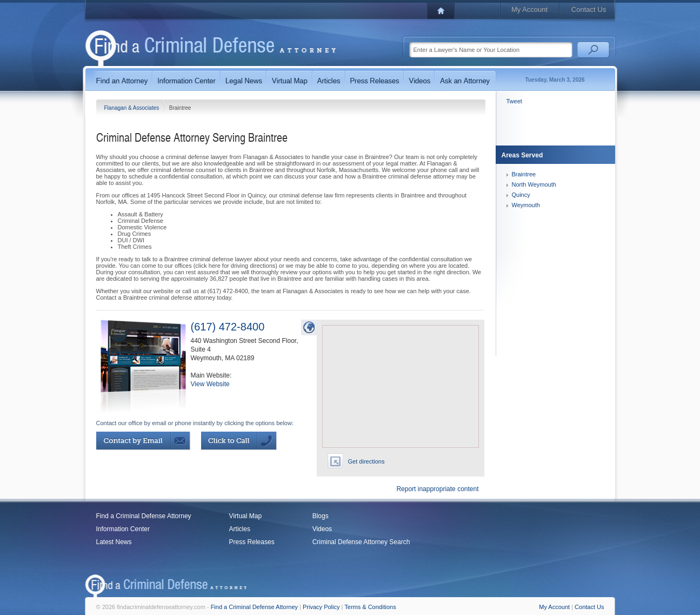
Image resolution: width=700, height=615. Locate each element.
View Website (210, 384)
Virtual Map (245, 516)
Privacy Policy (321, 607)
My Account (529, 9)
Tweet (514, 101)
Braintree (524, 174)
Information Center (123, 529)
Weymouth (526, 205)
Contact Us (589, 9)
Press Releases (252, 542)
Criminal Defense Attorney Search (361, 542)
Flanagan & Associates (133, 108)
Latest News (114, 542)
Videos (322, 529)
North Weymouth (534, 184)
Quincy (521, 195)
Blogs (321, 516)
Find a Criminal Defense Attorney (144, 516)
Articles (240, 529)
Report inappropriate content (437, 489)
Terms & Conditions (370, 607)
